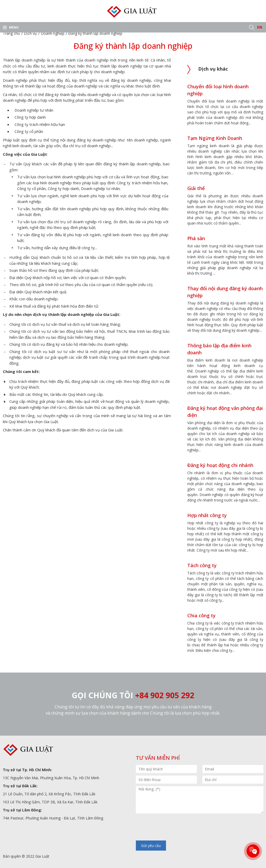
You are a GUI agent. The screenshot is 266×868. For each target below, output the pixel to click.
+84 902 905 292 (165, 695)
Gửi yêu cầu (151, 846)
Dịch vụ (30, 33)
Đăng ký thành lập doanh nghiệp (95, 33)
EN (260, 27)
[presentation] (175, 828)
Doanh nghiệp (53, 33)
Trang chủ (11, 33)
